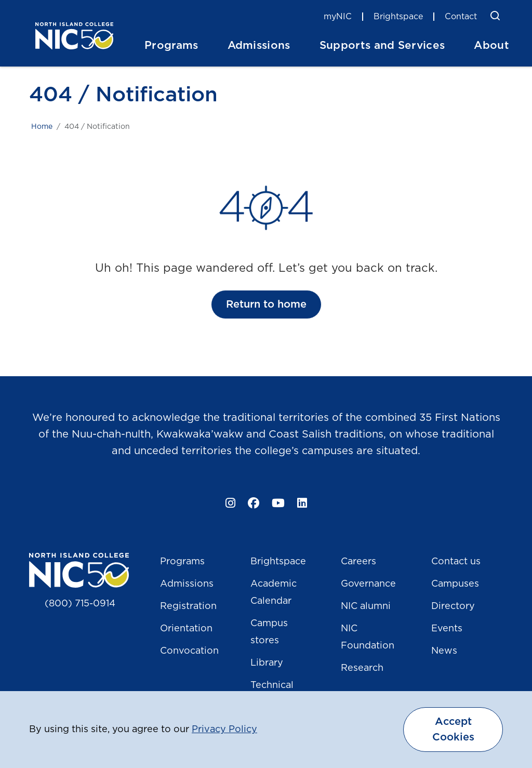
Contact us (456, 562)
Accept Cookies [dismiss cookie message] (453, 730)
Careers (358, 562)
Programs (182, 562)
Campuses (455, 584)
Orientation (186, 629)
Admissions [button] (259, 45)
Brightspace (398, 17)
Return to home (266, 304)
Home (42, 127)
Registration (188, 606)
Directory (453, 606)
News (444, 651)
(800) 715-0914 (80, 604)
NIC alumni (366, 606)
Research (362, 668)
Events (447, 629)
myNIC (338, 17)
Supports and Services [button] (382, 45)
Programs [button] (171, 45)
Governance (368, 584)
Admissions (187, 584)
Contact (461, 17)
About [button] (491, 45)
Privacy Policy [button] (224, 730)
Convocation (189, 651)
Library (267, 663)
